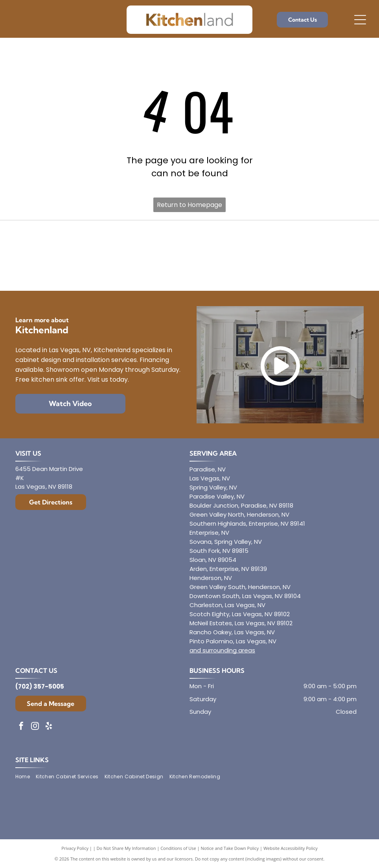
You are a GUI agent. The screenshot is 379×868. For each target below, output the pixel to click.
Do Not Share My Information (126, 848)
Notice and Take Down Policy (230, 848)
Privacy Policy (75, 848)
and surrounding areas (222, 650)
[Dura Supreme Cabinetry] (189, 271)
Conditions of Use (178, 848)
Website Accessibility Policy (291, 848)
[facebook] (21, 727)
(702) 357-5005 (40, 686)
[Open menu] (360, 20)
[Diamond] (69, 241)
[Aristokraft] (69, 271)
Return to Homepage (189, 205)
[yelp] (49, 727)
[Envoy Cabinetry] (189, 241)
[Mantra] (310, 241)
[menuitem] (26, 777)
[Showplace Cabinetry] (310, 271)
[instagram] (35, 727)
